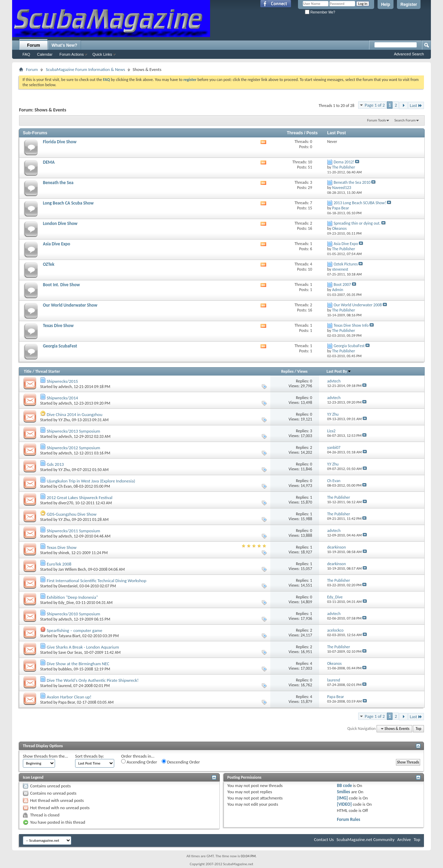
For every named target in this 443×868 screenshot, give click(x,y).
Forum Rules (349, 819)
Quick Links (102, 54)
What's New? (64, 45)
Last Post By (339, 371)
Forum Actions (72, 54)
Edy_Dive (66, 603)
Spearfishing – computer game (75, 630)
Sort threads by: (90, 756)
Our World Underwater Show (70, 305)
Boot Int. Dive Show (61, 285)
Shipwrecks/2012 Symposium (73, 448)
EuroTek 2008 (59, 564)
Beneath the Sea (58, 183)
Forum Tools (377, 120)
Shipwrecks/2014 (62, 398)
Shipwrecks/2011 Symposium (73, 531)
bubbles (65, 669)
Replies (287, 371)
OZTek (49, 264)
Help (386, 4)
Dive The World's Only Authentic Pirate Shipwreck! (93, 680)
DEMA (49, 162)
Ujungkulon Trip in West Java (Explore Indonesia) (91, 481)
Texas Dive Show (58, 325)
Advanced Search (409, 54)
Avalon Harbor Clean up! (69, 697)
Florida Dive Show (60, 142)
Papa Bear (67, 702)
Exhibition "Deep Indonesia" (72, 597)
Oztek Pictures (346, 264)
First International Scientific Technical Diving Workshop (97, 581)
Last (416, 105)
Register (409, 4)
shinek (64, 553)
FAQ (26, 54)
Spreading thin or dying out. (357, 223)
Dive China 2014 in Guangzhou (75, 414)
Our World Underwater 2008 (358, 305)
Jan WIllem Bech (72, 569)
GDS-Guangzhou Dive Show (72, 514)
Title (28, 371)
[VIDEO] (345, 804)
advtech (65, 387)
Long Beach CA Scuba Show (68, 203)
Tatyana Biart (70, 636)
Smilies (344, 792)
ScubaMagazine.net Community (365, 839)
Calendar (45, 54)
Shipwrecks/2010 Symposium (73, 614)
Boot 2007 (342, 284)
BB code (345, 785)
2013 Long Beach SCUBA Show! (360, 203)
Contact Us (324, 839)
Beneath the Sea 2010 (352, 182)
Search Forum (405, 120)
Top (418, 729)
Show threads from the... (46, 756)
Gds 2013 (55, 464)
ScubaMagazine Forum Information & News (85, 69)
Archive (404, 839)
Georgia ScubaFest (60, 346)
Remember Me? (320, 12)
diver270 (66, 503)
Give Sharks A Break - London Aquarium (83, 647)
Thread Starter (48, 371)
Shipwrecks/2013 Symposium (73, 431)
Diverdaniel (68, 586)
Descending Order (181, 762)
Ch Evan (65, 486)
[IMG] (343, 798)
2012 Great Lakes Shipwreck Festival (80, 498)
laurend (65, 686)
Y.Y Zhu (64, 420)
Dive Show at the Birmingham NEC (78, 664)
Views (302, 371)
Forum (33, 45)
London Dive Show (60, 223)
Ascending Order (139, 762)
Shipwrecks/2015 (62, 381)
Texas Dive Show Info (351, 325)
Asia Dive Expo (57, 244)
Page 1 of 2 (375, 105)
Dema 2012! (344, 162)
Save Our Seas (70, 652)
